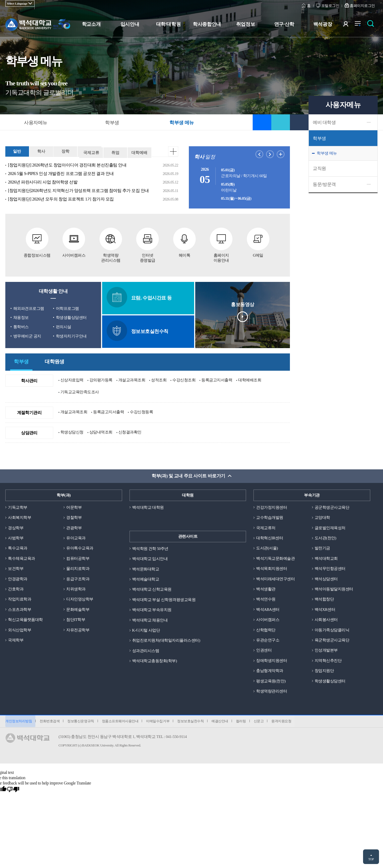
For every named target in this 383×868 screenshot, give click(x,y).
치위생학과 (76, 589)
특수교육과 (18, 548)
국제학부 (16, 640)
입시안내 (130, 24)
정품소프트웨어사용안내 (122, 722)
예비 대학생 (324, 122)
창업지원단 (324, 671)
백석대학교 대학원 (148, 507)
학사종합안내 (207, 24)
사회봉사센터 (326, 620)
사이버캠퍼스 (74, 242)
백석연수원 (266, 599)
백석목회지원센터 (272, 568)
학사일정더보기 (281, 154)
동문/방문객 (324, 184)
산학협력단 (266, 630)
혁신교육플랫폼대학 (25, 620)
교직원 (319, 168)
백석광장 (323, 24)
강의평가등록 (101, 379)
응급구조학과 (78, 579)
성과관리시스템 (146, 651)
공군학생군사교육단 (332, 507)
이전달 (259, 154)
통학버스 (21, 326)
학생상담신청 (72, 431)
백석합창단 (324, 599)
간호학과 (16, 589)
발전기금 (322, 548)
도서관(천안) (326, 537)
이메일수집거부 (160, 722)
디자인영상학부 (80, 599)
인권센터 (264, 651)
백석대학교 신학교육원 (152, 589)
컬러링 (245, 722)
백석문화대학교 (146, 568)
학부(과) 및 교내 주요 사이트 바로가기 (188, 475)
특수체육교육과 (22, 558)
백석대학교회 (326, 558)
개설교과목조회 (132, 379)
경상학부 (16, 527)
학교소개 (91, 24)
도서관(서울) (267, 548)
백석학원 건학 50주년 (150, 548)
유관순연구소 (268, 640)
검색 (372, 25)
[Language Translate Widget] (20, 3)
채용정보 (21, 317)
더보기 (173, 151)
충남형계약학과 (270, 671)
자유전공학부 (78, 630)
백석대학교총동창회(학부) (155, 661)
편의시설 (64, 326)
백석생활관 (266, 589)
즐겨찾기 (262, 122)
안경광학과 (18, 579)
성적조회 (159, 379)
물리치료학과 (78, 568)
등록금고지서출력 (217, 379)
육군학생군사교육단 (332, 640)
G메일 (258, 242)
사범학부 (16, 537)
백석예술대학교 (146, 579)
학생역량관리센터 (272, 692)
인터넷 (148, 245)
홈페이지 (221, 245)
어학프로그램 (67, 307)
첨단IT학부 (76, 620)
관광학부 (74, 527)
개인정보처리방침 (19, 722)
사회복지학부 (20, 517)
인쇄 (299, 122)
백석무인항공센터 (330, 568)
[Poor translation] (13, 791)
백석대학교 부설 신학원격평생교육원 (164, 599)
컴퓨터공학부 (78, 558)
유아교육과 (76, 537)
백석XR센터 (325, 610)
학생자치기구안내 (71, 335)
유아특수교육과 (80, 548)
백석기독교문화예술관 (275, 558)
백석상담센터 (326, 579)
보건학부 (16, 568)
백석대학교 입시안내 (150, 558)
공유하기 (281, 122)
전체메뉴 (361, 25)
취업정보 (245, 24)
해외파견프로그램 (29, 307)
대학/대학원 (168, 24)
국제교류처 (266, 527)
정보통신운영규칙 (82, 722)
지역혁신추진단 (328, 661)
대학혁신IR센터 (270, 537)
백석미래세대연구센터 (275, 579)
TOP (371, 859)
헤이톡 (184, 242)
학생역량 (111, 245)
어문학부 (74, 507)
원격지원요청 (286, 722)
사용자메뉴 (36, 123)
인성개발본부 (326, 651)
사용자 (349, 25)
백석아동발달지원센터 (334, 589)
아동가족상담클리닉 (332, 630)
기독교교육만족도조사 (80, 391)
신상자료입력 (72, 379)
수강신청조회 (184, 379)
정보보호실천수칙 (139, 330)
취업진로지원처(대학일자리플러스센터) (166, 640)
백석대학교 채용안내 (150, 620)
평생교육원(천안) (271, 682)
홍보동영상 (242, 314)
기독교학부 (18, 507)
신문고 (263, 722)
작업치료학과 (20, 599)
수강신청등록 (141, 411)
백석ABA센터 (268, 610)
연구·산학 (284, 24)
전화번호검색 (50, 722)
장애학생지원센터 (272, 661)
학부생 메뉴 (327, 153)
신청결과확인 (130, 431)
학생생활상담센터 (71, 317)
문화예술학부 (78, 610)
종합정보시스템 (37, 242)
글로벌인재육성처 (330, 527)
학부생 (319, 138)
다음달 (270, 154)
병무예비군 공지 (27, 335)
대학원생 (55, 361)
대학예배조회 (250, 379)
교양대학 (322, 517)
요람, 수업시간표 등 (141, 297)
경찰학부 (74, 517)
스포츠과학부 (20, 610)
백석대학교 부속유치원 (152, 610)
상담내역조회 (101, 431)
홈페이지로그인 (362, 6)
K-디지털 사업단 (146, 630)
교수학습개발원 (270, 517)
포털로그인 (330, 6)
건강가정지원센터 (272, 507)
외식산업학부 (20, 630)
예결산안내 (223, 722)
